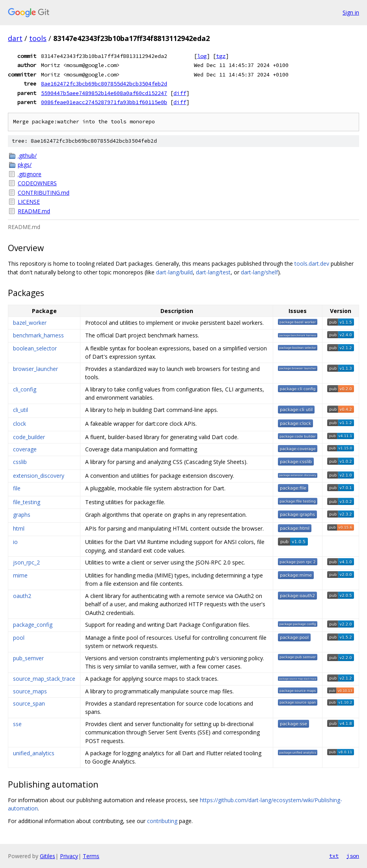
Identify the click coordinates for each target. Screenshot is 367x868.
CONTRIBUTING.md (44, 193)
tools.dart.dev (312, 264)
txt (334, 856)
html (19, 528)
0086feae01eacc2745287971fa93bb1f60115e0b (104, 102)
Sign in (351, 12)
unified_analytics (34, 753)
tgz (221, 56)
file (17, 488)
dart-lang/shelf (259, 272)
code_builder (29, 437)
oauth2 (22, 596)
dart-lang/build (174, 272)
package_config (33, 625)
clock (20, 424)
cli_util (20, 410)
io (15, 542)
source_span (29, 703)
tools (38, 38)
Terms (91, 856)
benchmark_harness (38, 335)
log (202, 56)
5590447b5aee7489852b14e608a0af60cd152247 (104, 93)
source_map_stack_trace (44, 679)
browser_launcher (35, 369)
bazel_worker (30, 323)
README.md (34, 211)
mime (20, 575)
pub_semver (28, 658)
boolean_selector (35, 348)
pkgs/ (25, 165)
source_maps (30, 691)
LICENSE (29, 202)
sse (17, 724)
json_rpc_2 (26, 562)
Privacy (69, 856)
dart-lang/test (213, 272)
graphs (22, 515)
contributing (162, 821)
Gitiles (48, 856)
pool (19, 638)
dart (15, 38)
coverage (25, 449)
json (353, 856)
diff (180, 93)
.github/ (27, 156)
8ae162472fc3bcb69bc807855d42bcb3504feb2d (104, 84)
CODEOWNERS (37, 183)
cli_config (25, 389)
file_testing (27, 502)
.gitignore (30, 174)
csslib (20, 462)
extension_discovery (39, 476)
